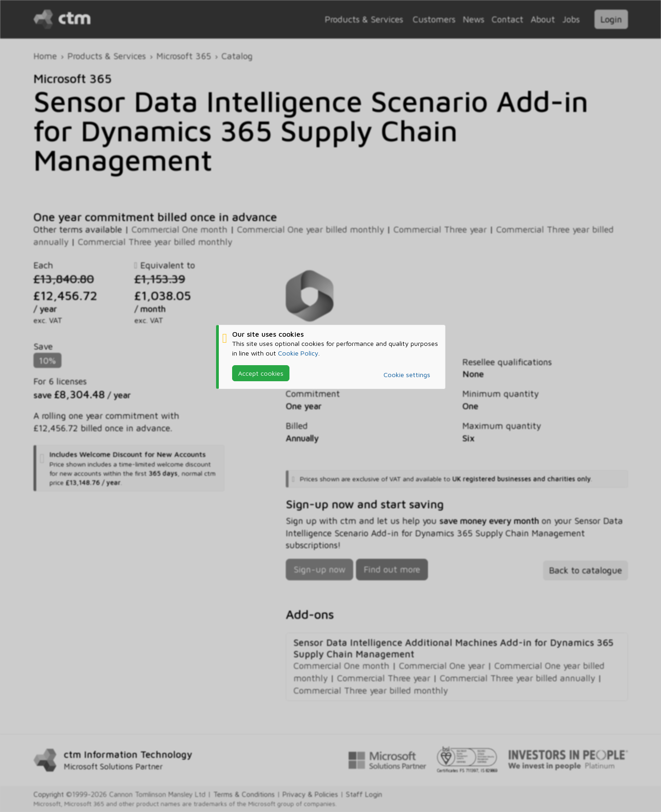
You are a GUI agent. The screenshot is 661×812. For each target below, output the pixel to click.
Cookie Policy (298, 353)
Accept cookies (261, 373)
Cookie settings (407, 375)
